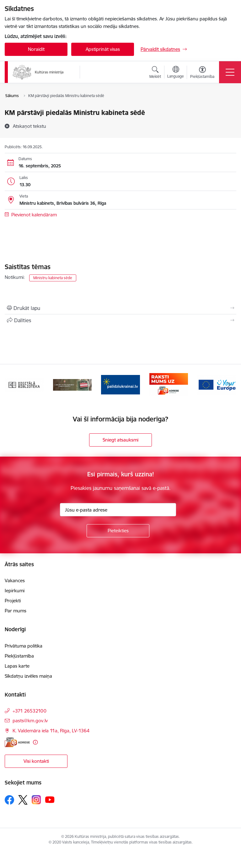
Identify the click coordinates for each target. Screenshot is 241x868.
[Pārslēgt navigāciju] (230, 72)
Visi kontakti (36, 761)
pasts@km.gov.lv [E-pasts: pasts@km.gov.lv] (30, 721)
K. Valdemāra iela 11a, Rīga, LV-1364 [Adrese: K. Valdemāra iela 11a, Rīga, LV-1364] (51, 731)
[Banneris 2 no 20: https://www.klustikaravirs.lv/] (72, 384)
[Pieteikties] (118, 531)
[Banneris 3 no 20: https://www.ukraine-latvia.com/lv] (120, 384)
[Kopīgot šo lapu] (120, 320)
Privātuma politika (24, 646)
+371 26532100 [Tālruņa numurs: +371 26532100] (29, 711)
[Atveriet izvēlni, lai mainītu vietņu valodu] (176, 73)
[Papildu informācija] (35, 742)
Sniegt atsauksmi (120, 440)
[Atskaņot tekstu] (29, 126)
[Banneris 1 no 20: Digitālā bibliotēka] (24, 384)
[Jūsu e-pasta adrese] (118, 510)
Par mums (16, 611)
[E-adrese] (17, 742)
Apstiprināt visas (103, 49)
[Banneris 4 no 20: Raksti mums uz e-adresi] (169, 384)
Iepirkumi (15, 591)
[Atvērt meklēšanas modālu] (155, 73)
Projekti (13, 601)
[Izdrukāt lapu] (120, 308)
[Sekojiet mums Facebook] (9, 800)
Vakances (15, 580)
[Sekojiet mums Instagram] (36, 800)
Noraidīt (36, 49)
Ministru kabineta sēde (53, 278)
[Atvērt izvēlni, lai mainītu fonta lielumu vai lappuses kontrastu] (202, 73)
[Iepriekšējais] (12, 385)
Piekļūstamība (19, 656)
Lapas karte (17, 666)
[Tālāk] (229, 385)
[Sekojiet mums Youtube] (50, 800)
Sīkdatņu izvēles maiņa (28, 676)
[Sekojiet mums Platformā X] (23, 800)
